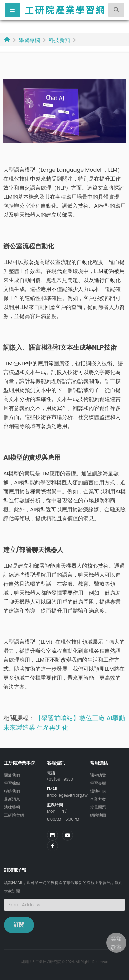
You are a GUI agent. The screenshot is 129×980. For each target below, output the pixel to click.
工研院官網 (14, 815)
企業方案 (98, 799)
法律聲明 (12, 807)
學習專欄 (29, 40)
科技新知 (59, 40)
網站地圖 (98, 815)
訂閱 (19, 925)
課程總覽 (98, 775)
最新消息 (12, 799)
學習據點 (12, 783)
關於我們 (12, 775)
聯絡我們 (12, 791)
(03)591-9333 (60, 779)
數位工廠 (93, 718)
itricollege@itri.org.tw (67, 795)
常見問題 (98, 807)
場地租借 (98, 791)
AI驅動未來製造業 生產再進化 (64, 723)
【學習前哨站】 (57, 718)
